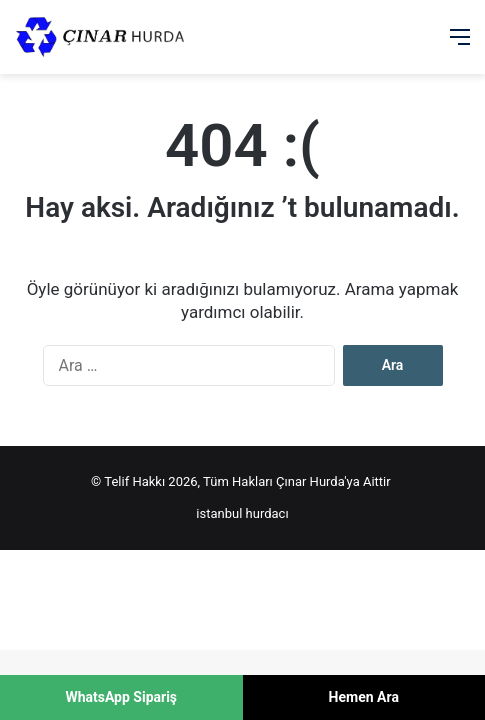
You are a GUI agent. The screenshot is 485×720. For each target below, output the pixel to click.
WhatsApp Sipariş (121, 697)
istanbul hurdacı (242, 513)
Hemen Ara (364, 697)
